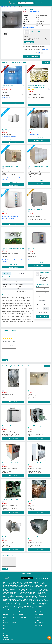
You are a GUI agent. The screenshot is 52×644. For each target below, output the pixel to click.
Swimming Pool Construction (17, 602)
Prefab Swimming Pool (37, 601)
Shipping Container (38, 588)
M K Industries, (31, 176)
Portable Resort (41, 585)
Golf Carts (28, 603)
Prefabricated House (29, 588)
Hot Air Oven (16, 589)
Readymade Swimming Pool (39, 602)
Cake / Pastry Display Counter (33, 593)
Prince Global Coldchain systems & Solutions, (39, 219)
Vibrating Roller (10, 581)
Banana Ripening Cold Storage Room (13, 247)
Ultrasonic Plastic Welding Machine (30, 596)
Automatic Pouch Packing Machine (26, 598)
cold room (5, 128)
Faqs (5, 624)
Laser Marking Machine (18, 579)
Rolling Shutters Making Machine (19, 599)
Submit (5, 359)
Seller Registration (39, 613)
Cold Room (15, 5)
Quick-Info (6, 621)
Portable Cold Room (8, 424)
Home (2, 5)
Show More (46, 61)
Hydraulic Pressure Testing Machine (18, 593)
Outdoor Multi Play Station (36, 579)
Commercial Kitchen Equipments (35, 595)
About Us (5, 613)
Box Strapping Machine (18, 582)
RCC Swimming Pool (28, 602)
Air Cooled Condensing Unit (10, 498)
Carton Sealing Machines (29, 582)
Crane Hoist (25, 592)
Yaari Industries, (6, 96)
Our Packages (38, 616)
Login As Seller (38, 624)
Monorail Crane (32, 592)
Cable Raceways (19, 596)
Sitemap (5, 614)
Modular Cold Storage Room (36, 208)
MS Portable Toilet (33, 585)
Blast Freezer (6, 535)
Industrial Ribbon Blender (29, 581)
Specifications (7, 272)
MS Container (23, 586)
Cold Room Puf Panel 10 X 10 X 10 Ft (13, 84)
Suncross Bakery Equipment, (9, 135)
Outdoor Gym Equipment (9, 603)
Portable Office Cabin (40, 586)
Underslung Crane (12, 592)
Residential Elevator (15, 584)
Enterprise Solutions (39, 622)
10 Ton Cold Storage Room (10, 165)
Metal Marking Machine (8, 595)
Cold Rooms (31, 387)
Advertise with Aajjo (39, 614)
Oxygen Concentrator (11, 605)
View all (47, 364)
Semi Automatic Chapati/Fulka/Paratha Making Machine (19, 601)
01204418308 (6, 629)
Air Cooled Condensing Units (36, 424)
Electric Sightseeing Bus (20, 603)
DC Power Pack (23, 589)
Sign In (42, 2)
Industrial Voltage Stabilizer (31, 591)
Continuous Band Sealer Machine (11, 598)
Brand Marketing (39, 619)
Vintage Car (33, 603)
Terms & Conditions (24, 614)
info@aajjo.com (7, 634)
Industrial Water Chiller (34, 535)
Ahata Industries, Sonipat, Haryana (36, 97)
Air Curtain (25, 595)
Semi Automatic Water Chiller (10, 461)
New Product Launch (40, 621)
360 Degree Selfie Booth (34, 605)
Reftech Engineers (35, 30)
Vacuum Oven (10, 589)
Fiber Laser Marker (44, 593)
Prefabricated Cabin (30, 586)
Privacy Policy (22, 616)
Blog (4, 619)
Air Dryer (10, 599)
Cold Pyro (26, 605)
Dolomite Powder (40, 606)
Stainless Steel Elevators (41, 584)
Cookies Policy (23, 613)
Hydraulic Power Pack (41, 589)
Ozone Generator (20, 605)
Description (22, 272)
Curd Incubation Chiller (9, 387)
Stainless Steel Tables (8, 582)
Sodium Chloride (32, 606)
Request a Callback (32, 55)
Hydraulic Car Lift (24, 584)
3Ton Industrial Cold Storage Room (38, 165)
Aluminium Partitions (40, 581)
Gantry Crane (19, 592)
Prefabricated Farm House (23, 585)
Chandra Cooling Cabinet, (34, 258)
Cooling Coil (31, 498)
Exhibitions (6, 622)
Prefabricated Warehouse (19, 588)
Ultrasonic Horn (11, 596)
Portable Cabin (27, 579)
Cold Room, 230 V (33, 247)
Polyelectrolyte (6, 608)
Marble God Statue (18, 595)
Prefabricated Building (8, 588)
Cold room (31, 128)
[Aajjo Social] (40, 577)
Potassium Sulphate (18, 606)
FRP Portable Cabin (15, 586)
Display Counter (39, 582)
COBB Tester (39, 592)
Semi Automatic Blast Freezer (36, 461)
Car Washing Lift (30, 599)
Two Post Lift (37, 599)
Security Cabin (6, 585)
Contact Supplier (29, 41)
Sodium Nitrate (10, 606)
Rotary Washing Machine (19, 591)
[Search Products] (18, 2)
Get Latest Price (35, 10)
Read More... (46, 48)
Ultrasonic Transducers (43, 596)
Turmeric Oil (25, 606)
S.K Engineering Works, (33, 133)
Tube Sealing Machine (19, 581)
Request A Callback (26, 572)
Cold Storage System (8, 5)
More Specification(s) (29, 26)
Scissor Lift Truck (32, 584)
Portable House (14, 585)
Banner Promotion (39, 618)
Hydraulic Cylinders (31, 589)
